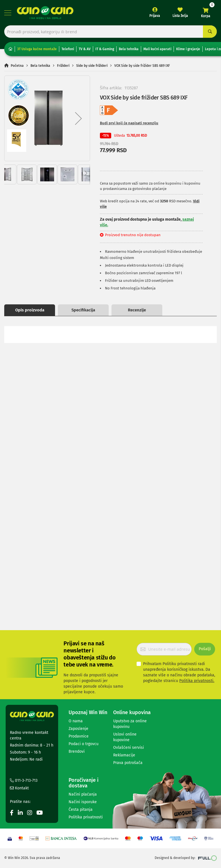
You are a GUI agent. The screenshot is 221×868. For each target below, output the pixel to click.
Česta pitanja (81, 810)
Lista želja (180, 16)
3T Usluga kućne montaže (37, 49)
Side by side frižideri (92, 66)
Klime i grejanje (188, 49)
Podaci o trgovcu (84, 744)
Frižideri (63, 66)
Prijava (155, 16)
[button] (78, 119)
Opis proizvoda (30, 310)
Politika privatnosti (86, 817)
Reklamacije (124, 755)
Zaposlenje (78, 729)
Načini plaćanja (83, 794)
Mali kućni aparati (157, 49)
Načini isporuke (83, 802)
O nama (76, 721)
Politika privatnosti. (197, 681)
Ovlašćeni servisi (129, 748)
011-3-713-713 (24, 780)
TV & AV (85, 49)
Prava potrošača (128, 763)
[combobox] (110, 32)
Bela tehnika (129, 49)
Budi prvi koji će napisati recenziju (129, 123)
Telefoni (68, 49)
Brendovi (77, 751)
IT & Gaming (105, 49)
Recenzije (137, 310)
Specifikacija (83, 310)
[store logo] (45, 13)
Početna (17, 66)
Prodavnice (79, 736)
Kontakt (19, 788)
